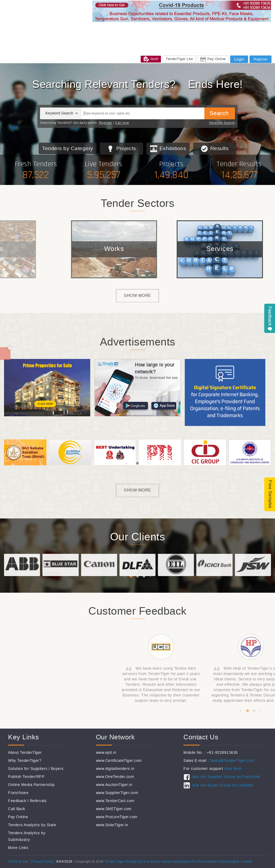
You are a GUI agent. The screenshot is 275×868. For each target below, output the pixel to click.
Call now (122, 123)
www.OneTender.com (115, 777)
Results (220, 148)
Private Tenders (188, 29)
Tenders (102, 29)
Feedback (17, 801)
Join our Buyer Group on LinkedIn (223, 785)
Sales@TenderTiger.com (232, 761)
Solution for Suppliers (28, 769)
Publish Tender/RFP (26, 777)
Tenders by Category (68, 148)
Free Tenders (218, 29)
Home (85, 29)
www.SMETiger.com (114, 809)
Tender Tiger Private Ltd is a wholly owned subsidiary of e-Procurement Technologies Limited (178, 862)
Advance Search (222, 123)
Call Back (17, 809)
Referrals (38, 801)
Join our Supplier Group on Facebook (226, 777)
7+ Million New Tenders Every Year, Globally (138, 84)
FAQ (209, 48)
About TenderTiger (25, 753)
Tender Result (246, 29)
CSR (108, 35)
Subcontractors (157, 29)
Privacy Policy (42, 862)
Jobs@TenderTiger (133, 35)
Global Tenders (126, 29)
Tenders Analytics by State (32, 825)
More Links (18, 848)
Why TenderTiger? (25, 761)
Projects (126, 148)
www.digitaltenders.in (115, 769)
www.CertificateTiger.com (119, 761)
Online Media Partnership (31, 785)
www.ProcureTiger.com (117, 817)
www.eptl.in (106, 753)
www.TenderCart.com (115, 801)
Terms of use (18, 862)
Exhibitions (89, 35)
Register (106, 123)
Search (219, 113)
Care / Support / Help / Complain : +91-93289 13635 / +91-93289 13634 (140, 48)
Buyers (57, 769)
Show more (137, 304)
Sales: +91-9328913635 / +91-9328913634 (115, 42)
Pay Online (18, 817)
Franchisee (18, 793)
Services (161, 35)
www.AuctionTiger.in (114, 785)
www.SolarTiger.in (112, 825)
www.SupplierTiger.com (117, 793)
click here (233, 769)
